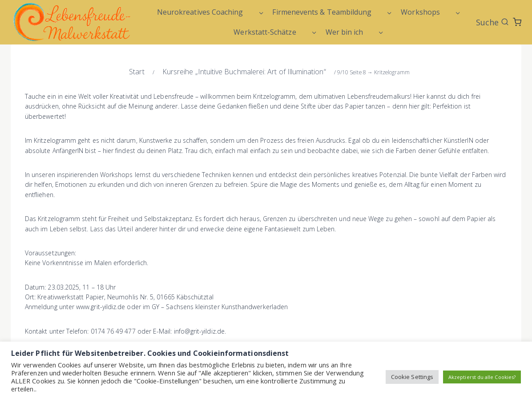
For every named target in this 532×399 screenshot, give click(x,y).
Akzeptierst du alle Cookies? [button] (482, 377)
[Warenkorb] (517, 22)
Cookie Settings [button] (412, 377)
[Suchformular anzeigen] (492, 22)
